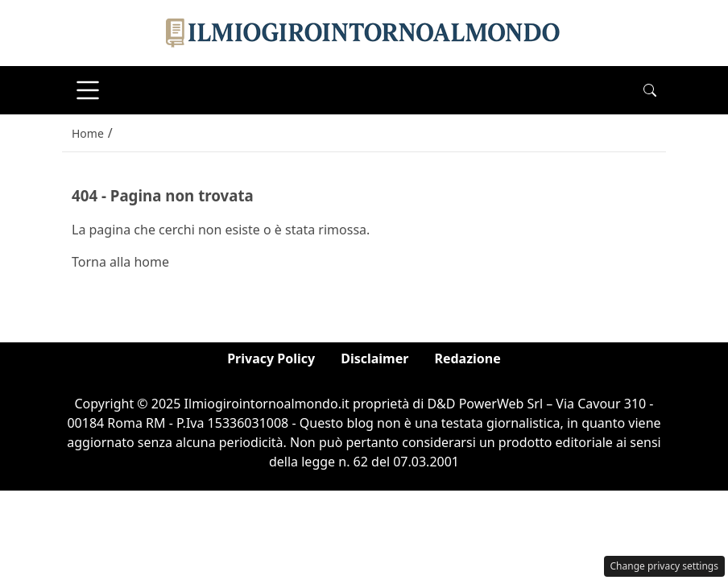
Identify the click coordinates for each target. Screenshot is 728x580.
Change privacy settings (665, 566)
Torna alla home (120, 262)
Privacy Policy (271, 358)
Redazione (467, 358)
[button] (650, 90)
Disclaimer (374, 358)
